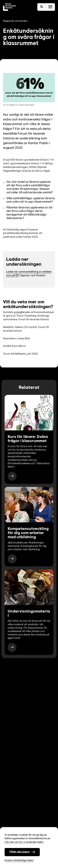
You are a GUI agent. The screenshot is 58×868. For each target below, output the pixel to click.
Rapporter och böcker (15, 21)
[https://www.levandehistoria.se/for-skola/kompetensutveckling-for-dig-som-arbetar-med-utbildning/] (12, 559)
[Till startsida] (9, 7)
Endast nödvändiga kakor (19, 861)
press (17, 312)
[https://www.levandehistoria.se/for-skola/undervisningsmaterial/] (12, 647)
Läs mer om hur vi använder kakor (24, 842)
